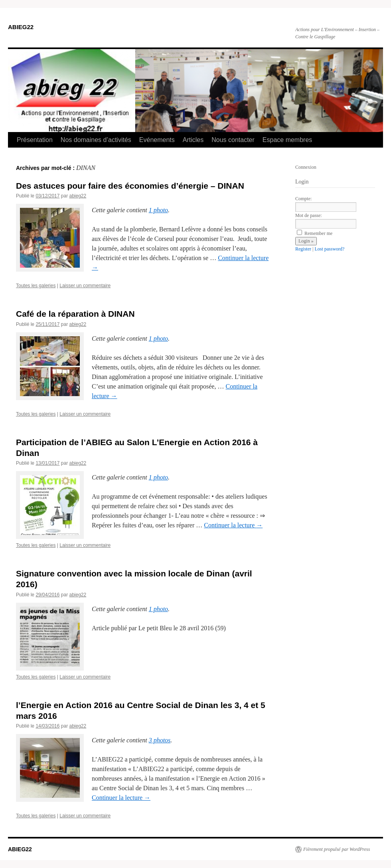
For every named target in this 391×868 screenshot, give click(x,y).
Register (303, 249)
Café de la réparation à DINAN (75, 314)
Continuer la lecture (233, 525)
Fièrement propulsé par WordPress (337, 849)
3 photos (160, 740)
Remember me (315, 233)
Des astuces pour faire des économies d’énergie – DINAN (130, 186)
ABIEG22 (21, 27)
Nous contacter (233, 140)
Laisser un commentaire (85, 286)
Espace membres (287, 140)
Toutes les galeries (36, 286)
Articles (193, 140)
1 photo (158, 210)
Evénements (157, 140)
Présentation (35, 140)
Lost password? (329, 249)
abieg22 (78, 196)
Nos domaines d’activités (96, 140)
